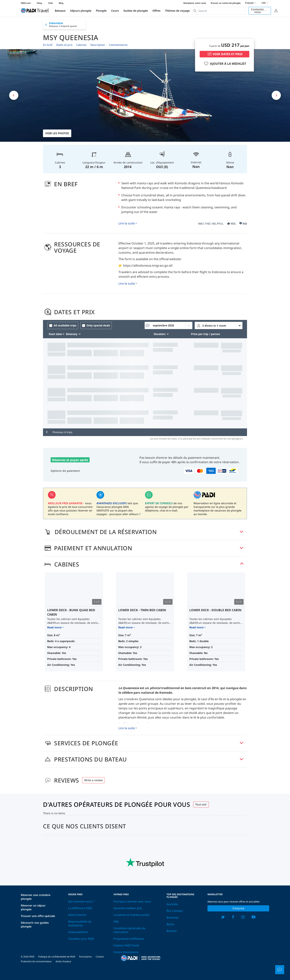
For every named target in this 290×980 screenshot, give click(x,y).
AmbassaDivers (78, 932)
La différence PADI (80, 908)
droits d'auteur (63, 961)
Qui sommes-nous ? (81, 901)
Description (98, 45)
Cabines (81, 45)
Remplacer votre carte (195, 3)
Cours (115, 11)
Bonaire (172, 931)
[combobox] (219, 11)
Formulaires (85, 957)
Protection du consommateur (36, 961)
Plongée (101, 11)
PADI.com (26, 3)
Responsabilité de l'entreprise (80, 923)
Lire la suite (127, 223)
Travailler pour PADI (81, 939)
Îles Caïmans (175, 911)
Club (50, 3)
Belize (170, 924)
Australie (172, 904)
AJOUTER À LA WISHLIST (225, 64)
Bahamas (173, 917)
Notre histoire (77, 915)
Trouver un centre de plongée (226, 3)
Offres (156, 11)
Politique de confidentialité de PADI (57, 957)
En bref (48, 45)
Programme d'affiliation (129, 939)
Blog (61, 3)
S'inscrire (238, 908)
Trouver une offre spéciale (38, 916)
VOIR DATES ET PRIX (225, 54)
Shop (39, 3)
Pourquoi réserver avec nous (132, 901)
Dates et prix (64, 45)
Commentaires (118, 45)
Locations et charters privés (131, 915)
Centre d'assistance (126, 952)
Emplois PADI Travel (126, 945)
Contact (100, 957)
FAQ (116, 921)
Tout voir (201, 804)
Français (251, 3)
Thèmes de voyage (177, 11)
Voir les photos (57, 133)
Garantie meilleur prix (128, 908)
